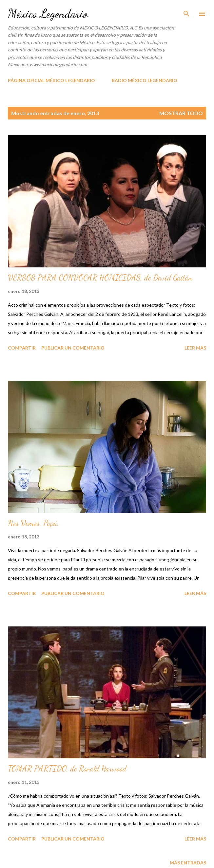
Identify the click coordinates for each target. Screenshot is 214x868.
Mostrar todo (181, 113)
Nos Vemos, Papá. (33, 523)
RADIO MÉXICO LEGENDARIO (145, 80)
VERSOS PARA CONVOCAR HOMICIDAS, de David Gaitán (100, 278)
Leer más (195, 348)
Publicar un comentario (73, 348)
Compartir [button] (22, 348)
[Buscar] (186, 12)
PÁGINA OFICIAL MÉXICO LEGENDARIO (51, 80)
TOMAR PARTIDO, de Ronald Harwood (67, 769)
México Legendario (48, 14)
